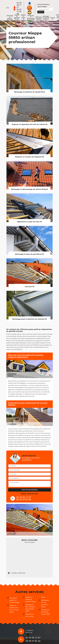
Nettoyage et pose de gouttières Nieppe (45, 603)
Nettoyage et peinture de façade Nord (10, 18)
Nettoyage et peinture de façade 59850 (46, 612)
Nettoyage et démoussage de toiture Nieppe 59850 (30, 608)
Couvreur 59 (52, 18)
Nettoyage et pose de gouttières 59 (46, 18)
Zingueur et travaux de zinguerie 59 (23, 18)
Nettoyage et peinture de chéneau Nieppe (14, 600)
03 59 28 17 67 (19, 5)
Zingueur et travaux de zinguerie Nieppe (31, 599)
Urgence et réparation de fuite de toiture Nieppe (14, 609)
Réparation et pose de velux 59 (39, 18)
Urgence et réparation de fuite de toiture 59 (17, 18)
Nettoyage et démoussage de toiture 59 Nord (31, 18)
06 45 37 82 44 (19, 12)
